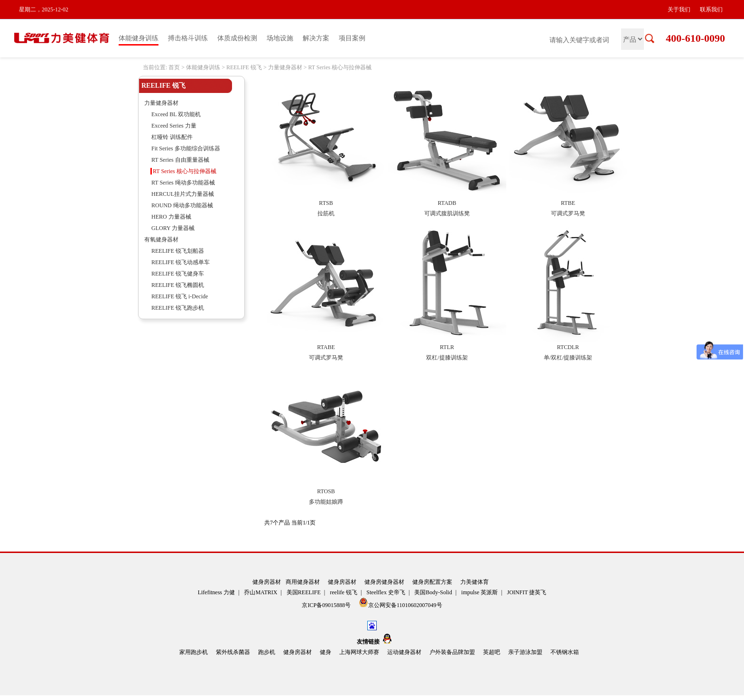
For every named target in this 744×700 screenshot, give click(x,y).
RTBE (568, 203)
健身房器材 (267, 582)
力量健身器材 (285, 67)
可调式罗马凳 (568, 213)
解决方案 (316, 38)
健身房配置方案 (432, 582)
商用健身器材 (303, 582)
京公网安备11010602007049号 (400, 603)
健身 (325, 652)
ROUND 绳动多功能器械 (182, 205)
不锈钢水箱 (565, 652)
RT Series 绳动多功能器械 (183, 183)
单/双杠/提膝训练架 (568, 358)
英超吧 (492, 652)
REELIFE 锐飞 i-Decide (180, 296)
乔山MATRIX (260, 592)
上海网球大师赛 (359, 652)
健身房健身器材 (384, 582)
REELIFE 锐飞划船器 (178, 251)
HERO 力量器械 (171, 217)
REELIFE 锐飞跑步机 (178, 308)
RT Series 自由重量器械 (180, 160)
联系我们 (711, 9)
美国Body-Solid (433, 592)
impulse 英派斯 (479, 592)
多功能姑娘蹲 (326, 502)
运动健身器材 (404, 652)
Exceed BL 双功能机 (176, 114)
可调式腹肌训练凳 (447, 213)
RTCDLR (568, 347)
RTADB (447, 203)
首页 (174, 67)
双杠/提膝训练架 (447, 358)
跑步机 (267, 652)
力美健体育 (474, 582)
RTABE (326, 347)
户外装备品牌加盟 (452, 652)
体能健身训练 (139, 38)
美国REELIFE (304, 592)
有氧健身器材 (161, 239)
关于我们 (679, 9)
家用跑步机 (194, 652)
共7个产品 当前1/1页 (290, 523)
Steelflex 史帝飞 (386, 592)
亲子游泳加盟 (525, 652)
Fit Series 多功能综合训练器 (186, 148)
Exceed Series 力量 (174, 126)
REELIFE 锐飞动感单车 (181, 262)
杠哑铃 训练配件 (172, 137)
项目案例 (352, 38)
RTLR (447, 347)
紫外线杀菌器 (233, 652)
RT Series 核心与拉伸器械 (340, 67)
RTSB (326, 203)
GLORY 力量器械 (173, 228)
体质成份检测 (237, 38)
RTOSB (326, 491)
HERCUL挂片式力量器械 (183, 194)
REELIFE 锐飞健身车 (178, 274)
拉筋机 (326, 213)
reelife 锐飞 (344, 592)
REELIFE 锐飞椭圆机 (178, 285)
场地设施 (280, 38)
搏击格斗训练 (188, 38)
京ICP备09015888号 (327, 605)
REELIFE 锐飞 (244, 67)
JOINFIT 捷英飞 (527, 592)
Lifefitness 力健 (216, 592)
